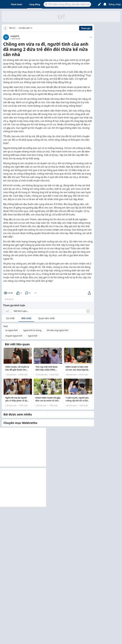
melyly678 (15, 36)
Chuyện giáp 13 (25, 28)
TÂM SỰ (12, 28)
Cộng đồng (35, 4)
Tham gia (86, 28)
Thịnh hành (16, 4)
